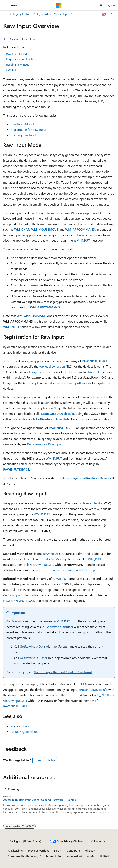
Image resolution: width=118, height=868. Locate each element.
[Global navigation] (4, 5)
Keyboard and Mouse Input (53, 14)
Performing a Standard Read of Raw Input (69, 570)
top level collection (52, 366)
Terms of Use (54, 856)
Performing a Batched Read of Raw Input (63, 672)
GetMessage (59, 559)
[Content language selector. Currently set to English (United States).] (26, 841)
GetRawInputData (42, 564)
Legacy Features (23, 14)
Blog (57, 850)
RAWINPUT (51, 553)
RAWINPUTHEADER (16, 706)
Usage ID (93, 372)
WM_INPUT (42, 514)
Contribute (73, 850)
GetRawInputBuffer (16, 595)
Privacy (89, 850)
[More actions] (111, 14)
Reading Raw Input (18, 64)
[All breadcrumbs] (7, 14)
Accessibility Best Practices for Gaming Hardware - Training (40, 800)
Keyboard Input (21, 726)
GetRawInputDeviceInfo (92, 689)
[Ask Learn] (104, 14)
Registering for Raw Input (44, 444)
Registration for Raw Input (22, 59)
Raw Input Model (17, 54)
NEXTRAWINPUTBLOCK (19, 601)
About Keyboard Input (25, 731)
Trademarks (73, 856)
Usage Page (37, 372)
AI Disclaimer (16, 850)
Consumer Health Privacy (23, 856)
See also (11, 70)
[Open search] (101, 5)
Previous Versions (39, 850)
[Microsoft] (59, 5)
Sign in (111, 5)
